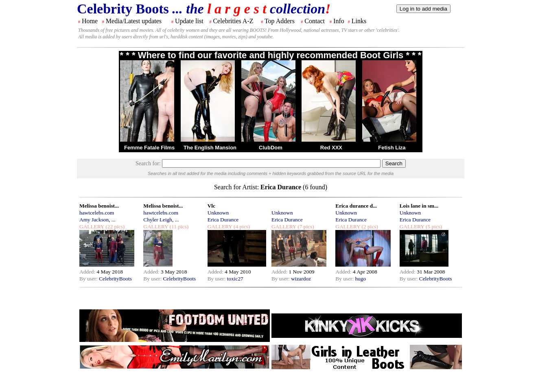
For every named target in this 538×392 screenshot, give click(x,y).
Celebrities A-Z (233, 21)
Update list (189, 21)
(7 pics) (305, 227)
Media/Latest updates (134, 21)
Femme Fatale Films (149, 148)
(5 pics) (433, 227)
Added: (88, 272)
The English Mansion (210, 148)
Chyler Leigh (158, 220)
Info (339, 21)
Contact (315, 21)
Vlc (211, 206)
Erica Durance (223, 220)
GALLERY (92, 227)
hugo (360, 279)
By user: (89, 279)
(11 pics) (178, 227)
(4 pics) (241, 227)
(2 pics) (369, 227)
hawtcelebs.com (97, 213)
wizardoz (301, 279)
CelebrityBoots (115, 279)
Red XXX (331, 148)
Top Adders (280, 21)
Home (90, 21)
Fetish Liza (392, 148)
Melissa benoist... (99, 206)
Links (359, 21)
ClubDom (271, 148)
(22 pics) (114, 227)
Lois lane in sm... (419, 206)
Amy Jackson (94, 220)
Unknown (218, 213)
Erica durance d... (356, 206)
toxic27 (235, 279)
